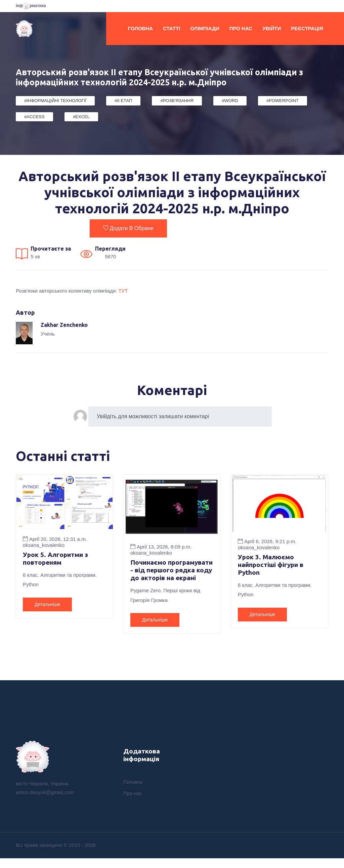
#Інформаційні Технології (55, 101)
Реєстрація (307, 28)
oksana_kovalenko (44, 545)
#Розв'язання (177, 101)
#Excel (81, 117)
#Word (230, 101)
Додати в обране (128, 228)
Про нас (241, 28)
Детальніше (47, 605)
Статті (171, 28)
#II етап (123, 101)
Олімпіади (205, 28)
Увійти (272, 28)
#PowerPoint (283, 101)
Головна (140, 28)
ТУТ (123, 291)
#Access (34, 117)
